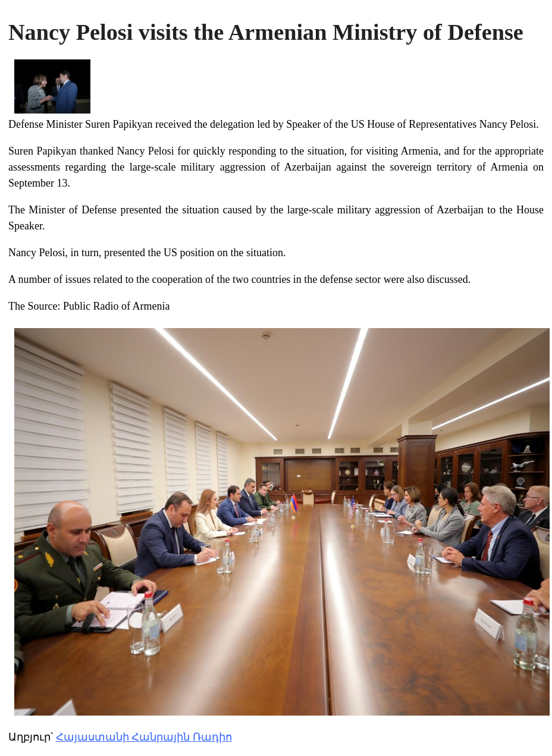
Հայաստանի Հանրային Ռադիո (144, 737)
